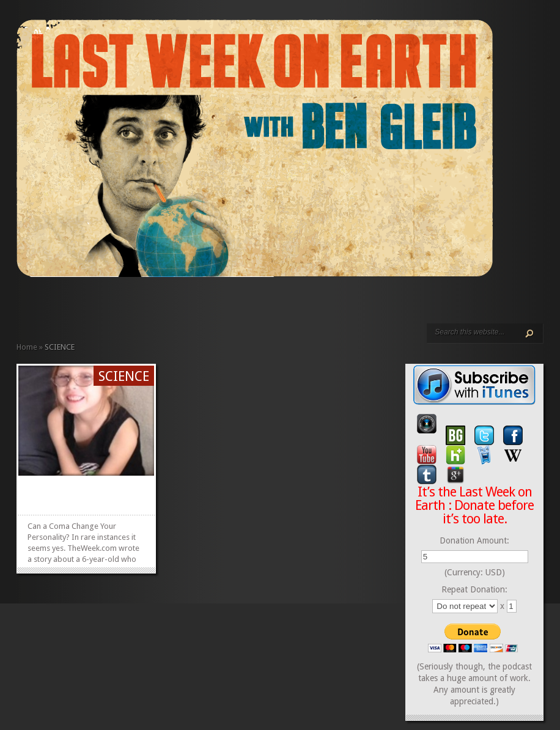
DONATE (178, 304)
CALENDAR (158, 304)
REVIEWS (149, 304)
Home (27, 347)
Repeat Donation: (474, 589)
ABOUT (139, 304)
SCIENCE (124, 376)
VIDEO (129, 304)
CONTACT (168, 304)
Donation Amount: (474, 540)
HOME (21, 304)
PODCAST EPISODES (119, 304)
